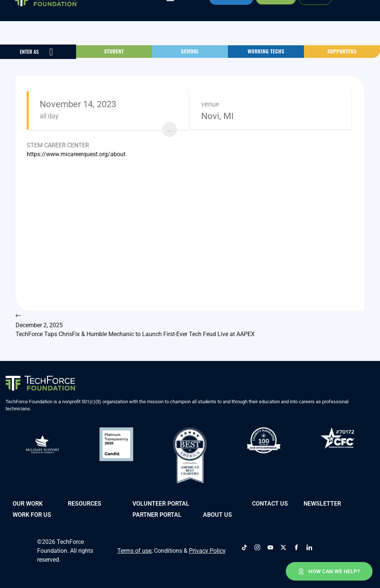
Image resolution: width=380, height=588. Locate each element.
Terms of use (134, 550)
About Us (217, 514)
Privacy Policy (207, 550)
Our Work (28, 503)
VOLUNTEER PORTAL (161, 503)
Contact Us (270, 503)
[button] (114, 51)
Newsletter (322, 503)
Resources (85, 503)
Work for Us (32, 514)
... (170, 129)
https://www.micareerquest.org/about (76, 154)
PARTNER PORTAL (157, 514)
